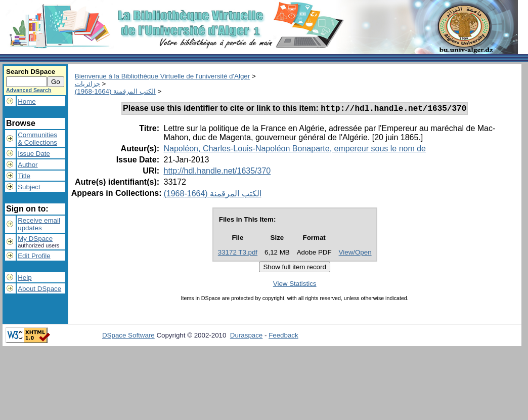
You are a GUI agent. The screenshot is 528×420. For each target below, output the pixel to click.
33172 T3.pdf (238, 254)
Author (28, 165)
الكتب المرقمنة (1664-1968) (115, 91)
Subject (29, 187)
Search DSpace (31, 72)
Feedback (283, 337)
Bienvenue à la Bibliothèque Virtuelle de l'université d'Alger (162, 76)
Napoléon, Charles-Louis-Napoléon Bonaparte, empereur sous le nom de (295, 150)
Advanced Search (29, 90)
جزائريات (87, 84)
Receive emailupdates (39, 224)
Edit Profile (34, 256)
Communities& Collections (37, 139)
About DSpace (39, 289)
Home (27, 101)
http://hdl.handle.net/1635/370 (217, 172)
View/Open (355, 254)
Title (24, 176)
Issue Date (34, 154)
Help (25, 278)
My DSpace (35, 239)
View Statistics (295, 285)
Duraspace (246, 337)
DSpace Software (128, 337)
